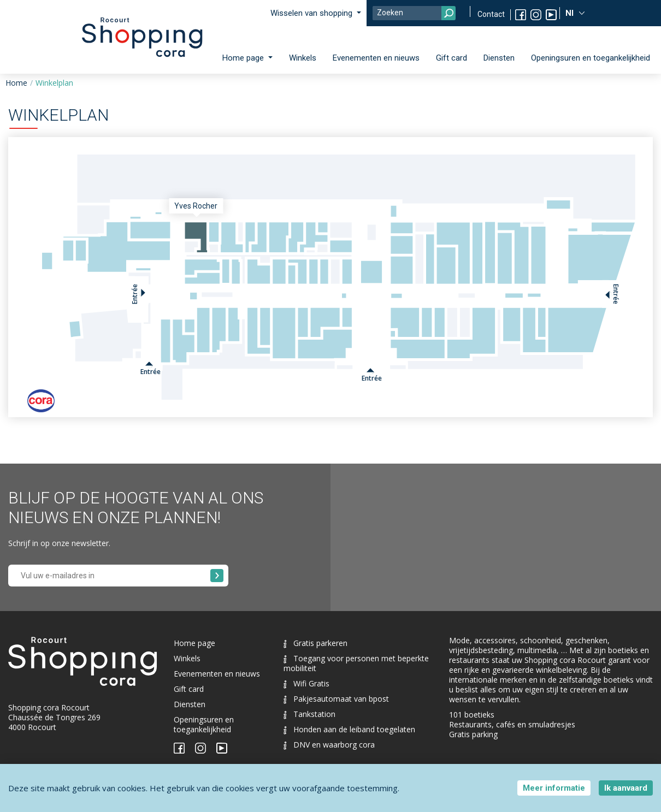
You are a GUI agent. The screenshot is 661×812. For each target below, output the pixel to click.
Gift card (452, 58)
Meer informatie (554, 788)
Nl (571, 13)
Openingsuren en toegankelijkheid (591, 58)
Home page (194, 643)
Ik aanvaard (626, 788)
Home (16, 83)
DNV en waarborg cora (329, 745)
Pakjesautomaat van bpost (336, 699)
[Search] (414, 13)
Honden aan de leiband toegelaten (349, 729)
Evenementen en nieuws (376, 58)
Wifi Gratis (306, 683)
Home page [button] (244, 58)
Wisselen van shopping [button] (312, 13)
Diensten (499, 58)
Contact (491, 14)
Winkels (303, 58)
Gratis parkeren (315, 643)
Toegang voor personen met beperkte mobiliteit (356, 663)
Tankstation (309, 714)
